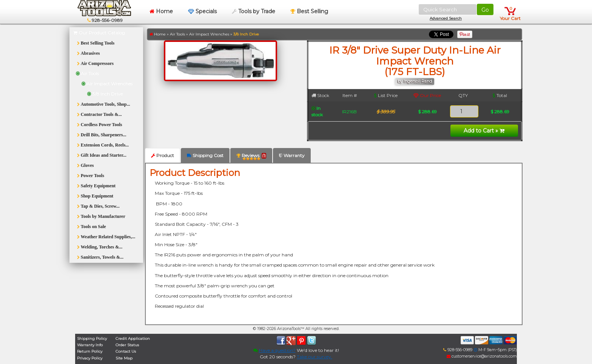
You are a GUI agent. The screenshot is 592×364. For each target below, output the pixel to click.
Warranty (292, 155)
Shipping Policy (92, 339)
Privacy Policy (90, 358)
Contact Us (126, 351)
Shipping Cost (205, 155)
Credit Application (133, 339)
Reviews (251, 157)
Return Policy (90, 351)
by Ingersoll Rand (415, 81)
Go (485, 10)
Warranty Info (90, 345)
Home (161, 11)
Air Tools (177, 34)
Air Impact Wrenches (209, 34)
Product (163, 155)
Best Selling (309, 11)
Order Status (127, 345)
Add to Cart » (484, 131)
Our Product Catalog (99, 33)
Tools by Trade (254, 11)
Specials (202, 11)
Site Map (124, 358)
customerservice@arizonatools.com (482, 356)
